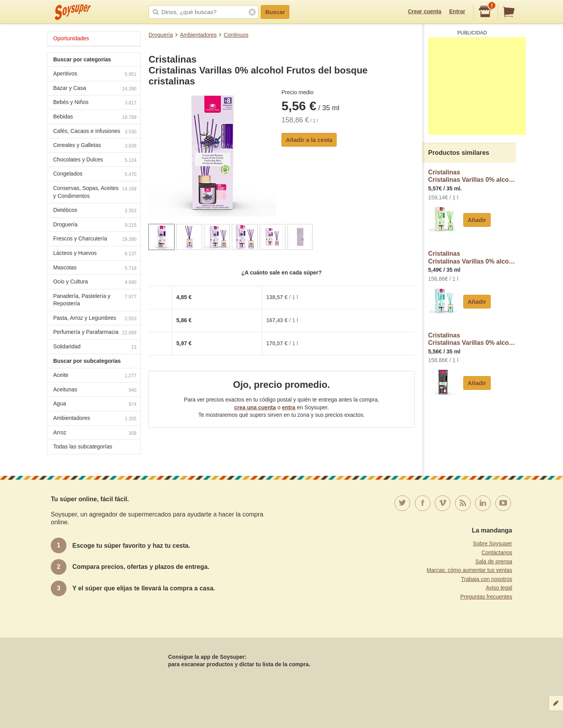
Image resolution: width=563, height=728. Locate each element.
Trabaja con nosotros (487, 579)
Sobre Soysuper (493, 543)
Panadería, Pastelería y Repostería (95, 300)
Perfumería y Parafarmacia (95, 333)
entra (289, 407)
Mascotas (95, 268)
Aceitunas (95, 390)
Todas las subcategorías (83, 446)
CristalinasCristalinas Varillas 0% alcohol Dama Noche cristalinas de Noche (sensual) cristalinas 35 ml (472, 176)
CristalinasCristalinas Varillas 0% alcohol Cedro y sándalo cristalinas (472, 339)
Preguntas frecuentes (486, 597)
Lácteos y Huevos (95, 254)
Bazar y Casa (95, 89)
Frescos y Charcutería (95, 239)
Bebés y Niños (95, 103)
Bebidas (95, 117)
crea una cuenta (255, 407)
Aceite (95, 376)
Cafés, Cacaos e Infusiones (95, 132)
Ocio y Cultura (95, 282)
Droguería (161, 35)
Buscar (275, 12)
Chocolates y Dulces (95, 160)
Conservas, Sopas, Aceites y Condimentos (95, 192)
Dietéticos (95, 211)
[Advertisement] (477, 86)
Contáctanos (497, 552)
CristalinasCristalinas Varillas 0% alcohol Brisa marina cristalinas (472, 257)
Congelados (95, 175)
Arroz (95, 433)
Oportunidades (71, 38)
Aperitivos (95, 74)
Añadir (477, 220)
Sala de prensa (494, 561)
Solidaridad (95, 347)
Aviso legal (499, 588)
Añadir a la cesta (309, 140)
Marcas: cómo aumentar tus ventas (469, 570)
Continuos (236, 35)
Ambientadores (198, 35)
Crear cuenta (425, 11)
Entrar (457, 11)
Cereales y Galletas (95, 146)
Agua (95, 404)
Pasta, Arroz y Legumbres (95, 319)
